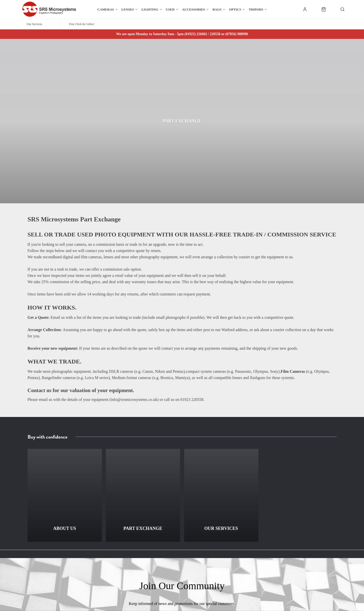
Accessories (194, 9)
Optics (235, 9)
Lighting (150, 9)
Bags (217, 9)
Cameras (106, 9)
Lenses (128, 9)
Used (170, 9)
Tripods (256, 9)
